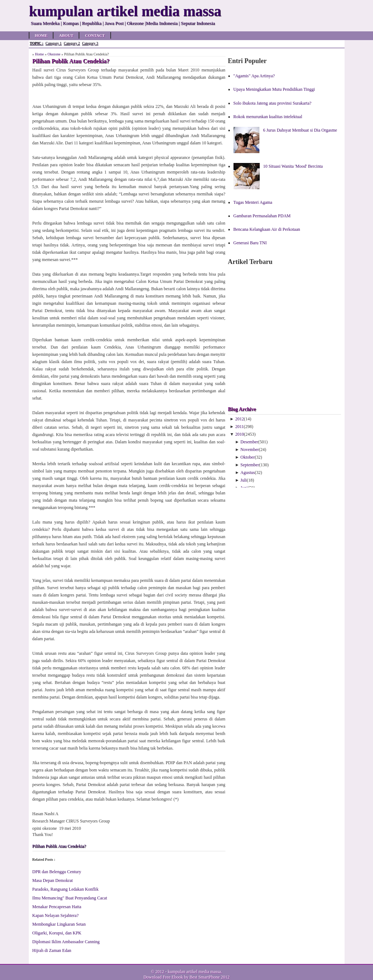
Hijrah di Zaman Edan (52, 950)
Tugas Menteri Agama (253, 202)
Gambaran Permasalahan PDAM (262, 216)
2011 (240, 427)
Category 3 (90, 43)
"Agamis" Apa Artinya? (254, 76)
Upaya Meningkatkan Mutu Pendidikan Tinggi (274, 89)
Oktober (248, 457)
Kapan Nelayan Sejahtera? (56, 915)
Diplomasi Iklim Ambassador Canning (66, 942)
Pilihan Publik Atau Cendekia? (59, 846)
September (250, 465)
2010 (240, 434)
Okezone (54, 54)
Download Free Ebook (163, 977)
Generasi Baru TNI (250, 243)
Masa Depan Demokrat (53, 880)
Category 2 (72, 43)
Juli (244, 480)
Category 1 (54, 43)
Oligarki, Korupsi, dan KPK (57, 933)
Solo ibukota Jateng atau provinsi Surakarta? (272, 103)
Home (41, 35)
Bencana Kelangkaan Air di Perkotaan (267, 229)
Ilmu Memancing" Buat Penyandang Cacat (70, 898)
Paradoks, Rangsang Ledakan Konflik (66, 889)
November (250, 450)
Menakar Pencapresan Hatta (57, 907)
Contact (95, 35)
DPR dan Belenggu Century (57, 872)
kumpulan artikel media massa (194, 972)
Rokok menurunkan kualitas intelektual (268, 117)
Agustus (248, 472)
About (66, 35)
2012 (240, 419)
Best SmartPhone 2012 (209, 977)
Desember (249, 442)
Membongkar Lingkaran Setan (59, 924)
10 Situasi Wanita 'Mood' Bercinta (293, 166)
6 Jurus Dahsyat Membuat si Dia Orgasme (300, 130)
